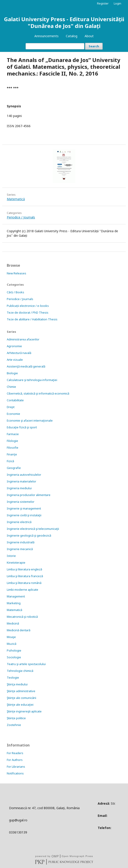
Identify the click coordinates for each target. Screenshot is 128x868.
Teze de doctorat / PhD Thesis (28, 312)
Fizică (10, 461)
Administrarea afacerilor (23, 339)
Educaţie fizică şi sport (22, 427)
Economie (13, 414)
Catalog (72, 36)
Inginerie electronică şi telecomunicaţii (33, 529)
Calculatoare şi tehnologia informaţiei (32, 380)
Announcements (46, 36)
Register (103, 3)
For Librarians (16, 767)
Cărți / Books (15, 292)
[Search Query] (55, 46)
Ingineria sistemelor (21, 502)
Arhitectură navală (19, 353)
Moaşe (11, 637)
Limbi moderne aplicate (23, 590)
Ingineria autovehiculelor (24, 475)
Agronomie (14, 346)
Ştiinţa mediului (17, 684)
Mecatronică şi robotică (22, 617)
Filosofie (13, 448)
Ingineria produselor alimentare (29, 495)
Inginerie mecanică (20, 549)
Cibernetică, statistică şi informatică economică (38, 393)
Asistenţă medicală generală (26, 366)
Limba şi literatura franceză (25, 576)
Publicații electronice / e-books (28, 306)
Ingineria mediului (19, 488)
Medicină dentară (19, 630)
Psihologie (14, 650)
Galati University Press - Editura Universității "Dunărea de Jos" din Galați (64, 22)
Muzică (12, 644)
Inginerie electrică (19, 522)
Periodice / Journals (21, 217)
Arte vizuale (15, 360)
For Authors (15, 760)
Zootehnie (14, 725)
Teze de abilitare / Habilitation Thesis (32, 319)
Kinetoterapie (16, 563)
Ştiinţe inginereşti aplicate (24, 711)
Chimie (11, 387)
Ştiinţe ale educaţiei (20, 705)
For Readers (15, 753)
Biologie (12, 373)
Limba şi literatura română (24, 583)
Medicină (13, 623)
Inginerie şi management (24, 508)
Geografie (14, 468)
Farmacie (13, 434)
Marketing (14, 603)
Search (94, 46)
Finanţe (12, 454)
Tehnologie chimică (20, 671)
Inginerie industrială (21, 542)
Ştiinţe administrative (21, 691)
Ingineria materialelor (21, 481)
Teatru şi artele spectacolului (26, 664)
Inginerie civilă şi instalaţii (24, 515)
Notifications (15, 773)
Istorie (11, 556)
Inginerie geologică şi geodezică (29, 535)
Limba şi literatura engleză (24, 569)
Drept (11, 407)
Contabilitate (15, 400)
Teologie (13, 677)
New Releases (17, 273)
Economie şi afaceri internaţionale (30, 420)
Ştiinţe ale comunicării (21, 698)
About (89, 36)
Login (117, 3)
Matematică (16, 199)
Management (16, 596)
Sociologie (14, 657)
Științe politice (16, 718)
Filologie (12, 441)
